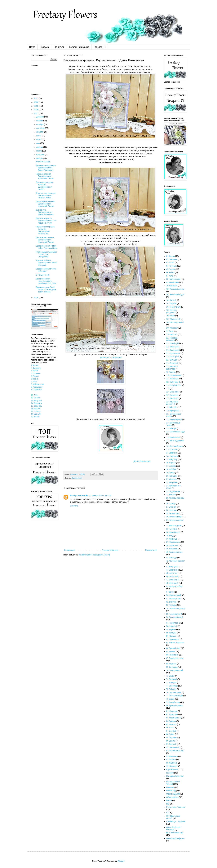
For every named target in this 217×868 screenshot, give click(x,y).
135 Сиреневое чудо (176, 432)
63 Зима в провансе (175, 643)
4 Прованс (36, 373)
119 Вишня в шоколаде (172, 368)
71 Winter (170, 676)
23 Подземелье (173, 491)
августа (40, 132)
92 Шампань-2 (173, 747)
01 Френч (171, 256)
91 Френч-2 (171, 744)
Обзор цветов (172, 797)
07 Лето (170, 276)
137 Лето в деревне (175, 441)
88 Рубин (170, 734)
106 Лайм (171, 316)
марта (39, 151)
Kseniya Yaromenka (79, 495)
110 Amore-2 (172, 335)
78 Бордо (170, 699)
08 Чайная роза (173, 279)
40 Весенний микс (174, 552)
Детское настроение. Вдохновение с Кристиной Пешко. (45, 240)
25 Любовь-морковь (175, 498)
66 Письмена (172, 655)
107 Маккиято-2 (173, 319)
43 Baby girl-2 (172, 567)
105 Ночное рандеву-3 (172, 311)
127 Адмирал (172, 395)
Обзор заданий (173, 794)
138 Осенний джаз (175, 446)
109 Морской (172, 328)
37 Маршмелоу (173, 542)
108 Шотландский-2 (175, 322)
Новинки (170, 787)
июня (39, 139)
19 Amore (35, 417)
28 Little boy (172, 510)
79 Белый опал (173, 702)
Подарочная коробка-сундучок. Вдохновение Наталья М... (46, 230)
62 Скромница (173, 639)
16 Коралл (36, 409)
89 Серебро (172, 738)
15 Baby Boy (36, 406)
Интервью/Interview (175, 776)
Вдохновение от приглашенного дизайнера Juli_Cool (46, 281)
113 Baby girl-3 (173, 347)
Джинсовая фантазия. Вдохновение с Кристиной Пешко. (46, 204)
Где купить (59, 47)
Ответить (74, 506)
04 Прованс (172, 266)
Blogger (121, 861)
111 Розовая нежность (172, 339)
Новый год (171, 791)
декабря (40, 117)
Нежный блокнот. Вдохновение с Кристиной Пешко (45, 176)
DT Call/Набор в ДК (175, 833)
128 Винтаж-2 (172, 398)
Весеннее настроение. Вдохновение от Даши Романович (46, 168)
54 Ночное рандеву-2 (176, 608)
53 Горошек (172, 605)
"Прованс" (104, 358)
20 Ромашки (172, 476)
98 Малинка (172, 763)
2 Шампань (36, 368)
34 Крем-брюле (173, 532)
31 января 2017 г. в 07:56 (100, 495)
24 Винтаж (171, 495)
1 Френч (35, 365)
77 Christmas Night (175, 696)
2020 (36, 102)
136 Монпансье (173, 437)
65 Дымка (171, 651)
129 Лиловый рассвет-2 (172, 403)
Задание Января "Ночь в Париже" (46, 270)
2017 (36, 113)
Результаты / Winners (176, 807)
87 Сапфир (171, 731)
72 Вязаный (172, 679)
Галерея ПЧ (100, 47)
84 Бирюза (171, 721)
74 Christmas (172, 686)
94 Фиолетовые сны (175, 751)
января (40, 158)
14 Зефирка (36, 403)
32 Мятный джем (174, 526)
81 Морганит (172, 711)
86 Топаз (170, 728)
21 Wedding (171, 479)
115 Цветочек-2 (173, 353)
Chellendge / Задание (176, 822)
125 (168, 388)
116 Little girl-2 (173, 357)
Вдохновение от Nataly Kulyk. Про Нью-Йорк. (47, 247)
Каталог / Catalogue (79, 47)
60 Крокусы (171, 633)
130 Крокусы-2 (173, 411)
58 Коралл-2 (172, 626)
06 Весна (170, 273)
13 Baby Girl (36, 401)
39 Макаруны (172, 549)
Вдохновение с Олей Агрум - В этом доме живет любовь (46, 289)
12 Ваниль (36, 398)
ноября (40, 121)
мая (38, 143)
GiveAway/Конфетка (175, 838)
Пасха (169, 800)
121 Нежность (173, 379)
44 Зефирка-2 (173, 570)
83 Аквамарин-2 (173, 718)
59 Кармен (171, 629)
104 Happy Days (174, 307)
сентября (41, 128)
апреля (40, 147)
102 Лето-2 (171, 300)
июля (39, 136)
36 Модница (172, 539)
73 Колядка (171, 682)
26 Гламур (171, 504)
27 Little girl (171, 507)
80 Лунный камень (175, 706)
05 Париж (171, 269)
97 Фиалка (171, 760)
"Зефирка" (117, 358)
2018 (36, 110)
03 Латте (170, 263)
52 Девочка (171, 602)
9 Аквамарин (37, 387)
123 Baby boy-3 (173, 382)
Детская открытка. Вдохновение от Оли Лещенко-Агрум (46, 221)
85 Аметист (171, 724)
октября (40, 124)
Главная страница (110, 550)
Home (32, 47)
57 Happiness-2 (173, 623)
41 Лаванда (172, 558)
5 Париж (35, 376)
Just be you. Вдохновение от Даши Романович (45, 212)
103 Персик (171, 304)
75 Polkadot (171, 689)
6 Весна (35, 379)
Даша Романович (139, 461)
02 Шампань (172, 259)
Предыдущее (151, 550)
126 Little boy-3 (173, 392)
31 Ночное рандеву (175, 520)
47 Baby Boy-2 (173, 580)
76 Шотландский (174, 692)
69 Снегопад (172, 667)
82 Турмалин (172, 714)
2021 (36, 98)
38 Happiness (172, 545)
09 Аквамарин (173, 282)
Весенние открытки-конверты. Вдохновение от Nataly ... (45, 186)
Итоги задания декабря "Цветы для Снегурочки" (46, 254)
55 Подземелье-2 (174, 614)
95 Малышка (172, 756)
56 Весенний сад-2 (175, 617)
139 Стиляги (172, 449)
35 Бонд (170, 536)
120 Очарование (174, 375)
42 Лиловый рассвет (175, 561)
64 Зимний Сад (173, 648)
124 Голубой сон (174, 385)
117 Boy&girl (172, 360)
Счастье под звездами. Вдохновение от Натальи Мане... (46, 195)
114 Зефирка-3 (173, 350)
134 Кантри (171, 428)
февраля (41, 155)
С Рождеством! (43, 275)
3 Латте (34, 371)
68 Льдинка (171, 664)
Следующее (69, 550)
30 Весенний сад (174, 517)
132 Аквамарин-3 (174, 419)
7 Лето (34, 382)
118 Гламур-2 (172, 363)
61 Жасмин (171, 636)
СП (168, 813)
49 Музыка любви (174, 586)
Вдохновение (77, 478)
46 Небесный (172, 576)
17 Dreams (36, 411)
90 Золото (171, 741)
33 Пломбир (172, 529)
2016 (36, 297)
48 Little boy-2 (172, 583)
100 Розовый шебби (175, 289)
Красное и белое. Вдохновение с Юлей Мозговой (46, 263)
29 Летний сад (173, 513)
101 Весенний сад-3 (175, 295)
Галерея (170, 773)
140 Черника (172, 456)
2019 (36, 106)
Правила (44, 47)
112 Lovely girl (173, 343)
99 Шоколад (172, 766)
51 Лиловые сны (174, 598)
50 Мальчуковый (174, 595)
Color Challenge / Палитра (174, 828)
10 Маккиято (37, 390)
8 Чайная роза (37, 384)
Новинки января (43, 162)
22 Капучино (172, 482)
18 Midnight (36, 414)
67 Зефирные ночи (175, 658)
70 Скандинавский (175, 670)
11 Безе (34, 395)
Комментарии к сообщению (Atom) (94, 555)
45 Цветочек (172, 573)
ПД (168, 804)
